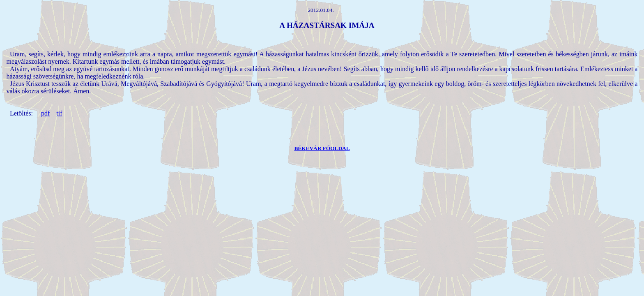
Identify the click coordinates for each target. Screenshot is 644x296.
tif (59, 113)
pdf (45, 113)
